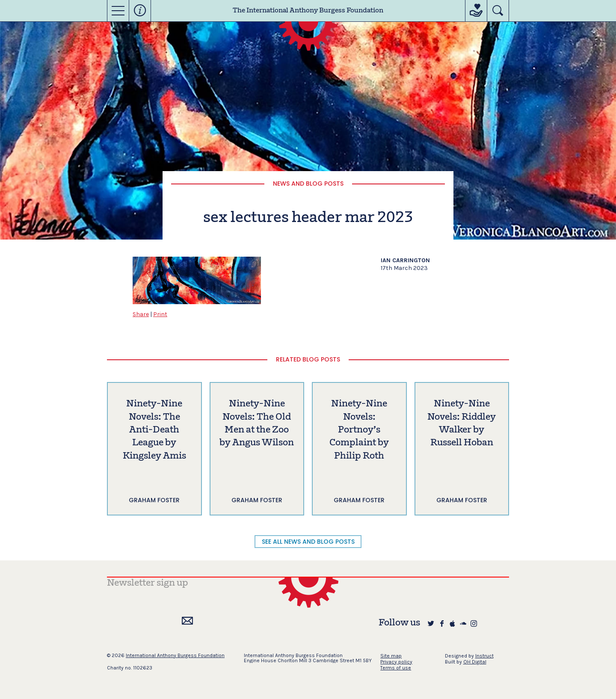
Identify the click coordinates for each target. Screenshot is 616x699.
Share (141, 314)
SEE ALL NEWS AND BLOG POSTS (308, 542)
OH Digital (475, 662)
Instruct (484, 656)
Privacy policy (396, 662)
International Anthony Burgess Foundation (175, 655)
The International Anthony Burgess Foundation (308, 11)
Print (160, 314)
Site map (391, 656)
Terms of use (396, 668)
